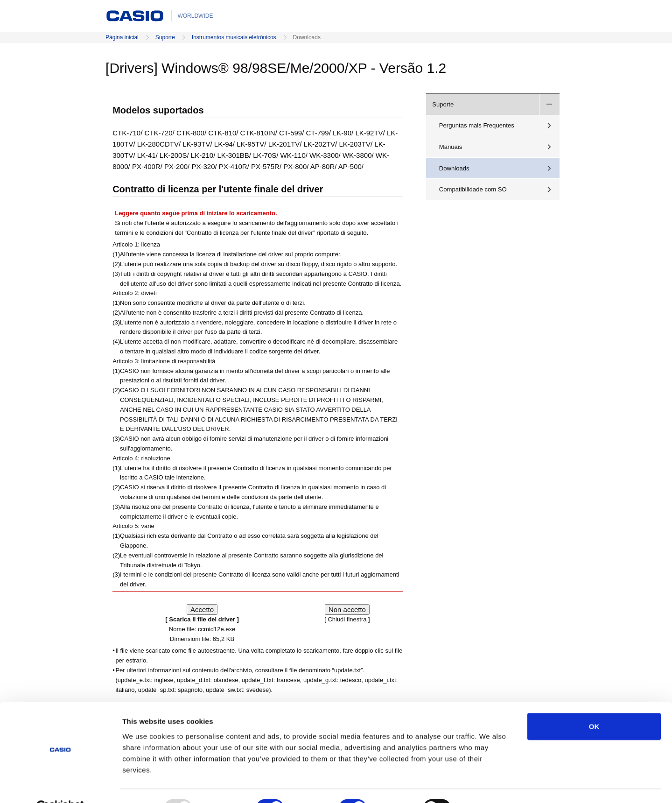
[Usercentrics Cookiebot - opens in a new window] (60, 785)
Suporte (165, 37)
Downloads (454, 168)
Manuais (451, 147)
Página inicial (122, 37)
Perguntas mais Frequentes (477, 125)
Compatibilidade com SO (473, 189)
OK (594, 704)
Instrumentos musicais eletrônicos (234, 37)
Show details (490, 785)
